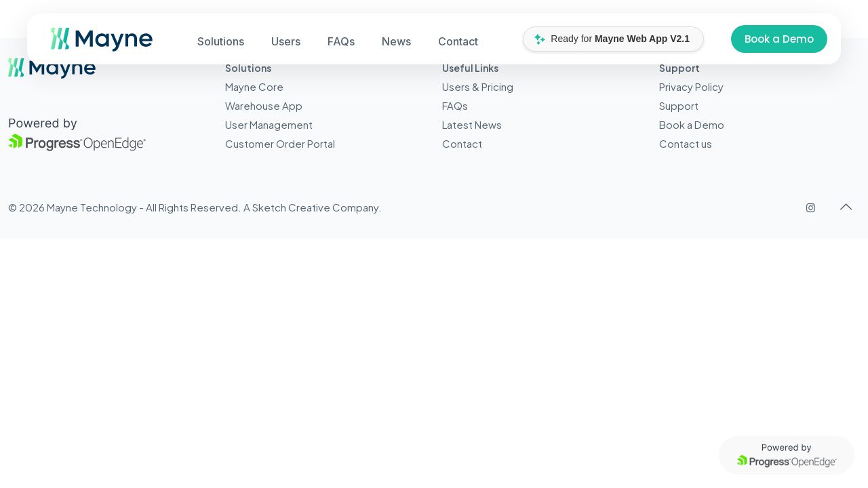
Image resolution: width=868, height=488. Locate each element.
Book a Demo (779, 39)
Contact (462, 143)
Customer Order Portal (280, 143)
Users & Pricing (478, 86)
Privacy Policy (691, 86)
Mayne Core (254, 86)
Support (679, 105)
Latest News (472, 124)
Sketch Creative (291, 207)
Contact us (686, 143)
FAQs (455, 105)
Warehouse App (264, 105)
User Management (269, 124)
